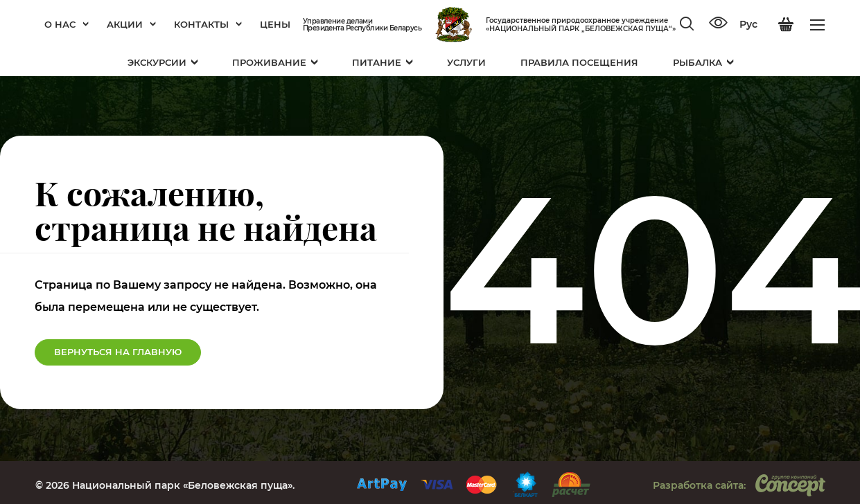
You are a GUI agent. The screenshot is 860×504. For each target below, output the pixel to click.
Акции (131, 24)
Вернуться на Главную (118, 352)
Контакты (208, 24)
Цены (275, 24)
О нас (67, 24)
